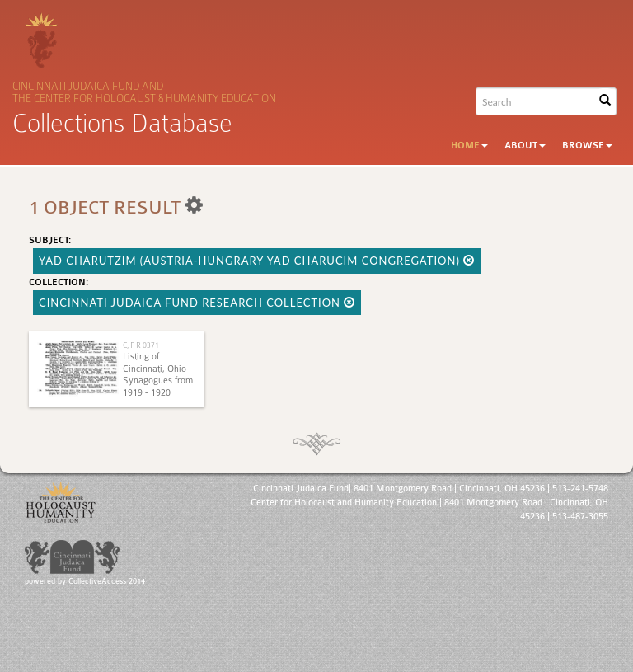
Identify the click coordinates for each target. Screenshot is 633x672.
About (525, 146)
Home (469, 146)
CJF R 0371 (141, 345)
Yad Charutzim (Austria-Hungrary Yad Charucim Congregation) (257, 261)
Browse (587, 146)
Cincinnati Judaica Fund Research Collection (197, 303)
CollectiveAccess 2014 (107, 581)
